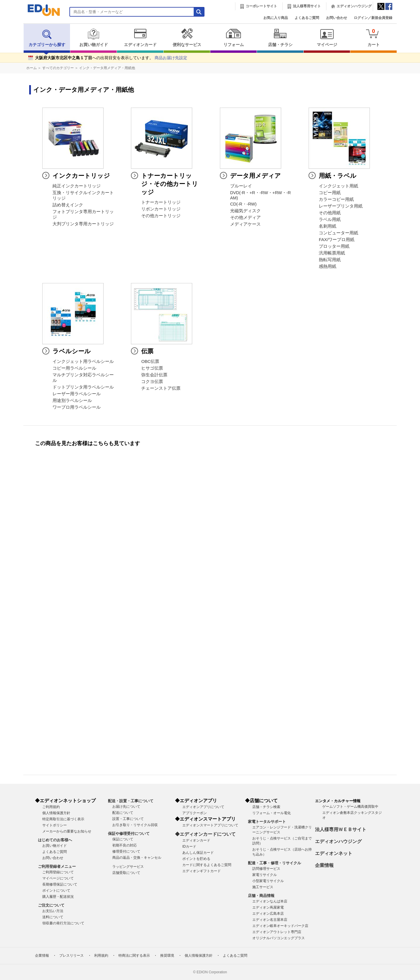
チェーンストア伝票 (161, 388)
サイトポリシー (55, 825)
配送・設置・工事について (131, 801)
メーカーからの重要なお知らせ (67, 831)
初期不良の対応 (125, 845)
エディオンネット (334, 853)
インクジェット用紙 (338, 186)
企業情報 (324, 865)
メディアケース (245, 224)
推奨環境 (167, 956)
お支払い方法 (53, 911)
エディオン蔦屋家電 (268, 907)
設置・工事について (128, 819)
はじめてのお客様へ (55, 840)
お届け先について (126, 807)
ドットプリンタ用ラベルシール (83, 387)
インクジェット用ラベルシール (83, 361)
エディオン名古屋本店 (270, 920)
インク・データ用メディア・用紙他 (107, 68)
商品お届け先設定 (171, 58)
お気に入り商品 (276, 18)
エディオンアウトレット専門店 (277, 932)
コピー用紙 (330, 193)
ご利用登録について (58, 872)
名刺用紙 (328, 226)
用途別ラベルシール (72, 401)
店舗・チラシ (280, 38)
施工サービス (263, 887)
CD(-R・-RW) (243, 204)
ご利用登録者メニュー (57, 866)
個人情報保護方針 (56, 813)
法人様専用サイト (307, 6)
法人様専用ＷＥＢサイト (341, 829)
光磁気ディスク (245, 211)
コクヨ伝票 (152, 382)
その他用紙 (330, 213)
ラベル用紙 (330, 219)
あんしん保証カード (198, 853)
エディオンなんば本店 (270, 901)
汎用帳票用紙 (332, 253)
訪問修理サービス (266, 869)
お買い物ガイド (93, 38)
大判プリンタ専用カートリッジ (83, 224)
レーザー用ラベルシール (77, 394)
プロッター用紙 (334, 246)
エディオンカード (140, 38)
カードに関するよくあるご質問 (207, 865)
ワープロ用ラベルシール (77, 407)
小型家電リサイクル (268, 881)
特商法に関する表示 (134, 956)
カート (373, 37)
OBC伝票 (150, 361)
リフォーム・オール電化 (272, 813)
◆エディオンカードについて (205, 834)
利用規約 (101, 956)
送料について (53, 917)
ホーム (32, 68)
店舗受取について (126, 873)
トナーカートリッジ (161, 202)
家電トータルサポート (267, 822)
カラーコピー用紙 (336, 199)
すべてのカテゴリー (58, 68)
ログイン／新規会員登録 (373, 18)
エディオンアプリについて (203, 807)
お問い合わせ (337, 18)
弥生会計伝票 (154, 375)
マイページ (327, 38)
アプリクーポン (195, 813)
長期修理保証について (60, 884)
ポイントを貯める (196, 859)
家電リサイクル (265, 875)
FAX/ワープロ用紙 (337, 240)
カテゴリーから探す (47, 38)
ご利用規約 (51, 807)
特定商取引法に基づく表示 (63, 819)
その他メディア (245, 217)
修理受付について (126, 851)
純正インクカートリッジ (77, 186)
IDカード (189, 846)
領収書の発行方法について (63, 923)
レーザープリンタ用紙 (341, 206)
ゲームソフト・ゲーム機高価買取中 (350, 807)
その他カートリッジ (161, 216)
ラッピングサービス (128, 867)
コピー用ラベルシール (74, 368)
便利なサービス (187, 38)
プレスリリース (71, 956)
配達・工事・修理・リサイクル (274, 863)
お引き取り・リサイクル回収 (135, 825)
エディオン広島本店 (268, 914)
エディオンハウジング (354, 6)
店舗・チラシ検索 (266, 807)
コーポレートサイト (261, 6)
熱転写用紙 (330, 260)
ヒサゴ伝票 (152, 368)
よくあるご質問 (307, 18)
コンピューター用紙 (338, 233)
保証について (123, 839)
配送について (123, 813)
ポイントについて (56, 891)
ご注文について (51, 905)
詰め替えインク (68, 205)
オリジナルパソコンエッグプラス (279, 938)
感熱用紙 (328, 266)
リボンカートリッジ (161, 209)
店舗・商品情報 (261, 896)
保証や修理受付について (129, 834)
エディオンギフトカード (202, 871)
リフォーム (233, 38)
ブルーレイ (241, 186)
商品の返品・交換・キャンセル (137, 858)
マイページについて (58, 878)
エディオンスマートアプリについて (210, 825)
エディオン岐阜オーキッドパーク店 (280, 926)
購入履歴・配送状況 (58, 897)
